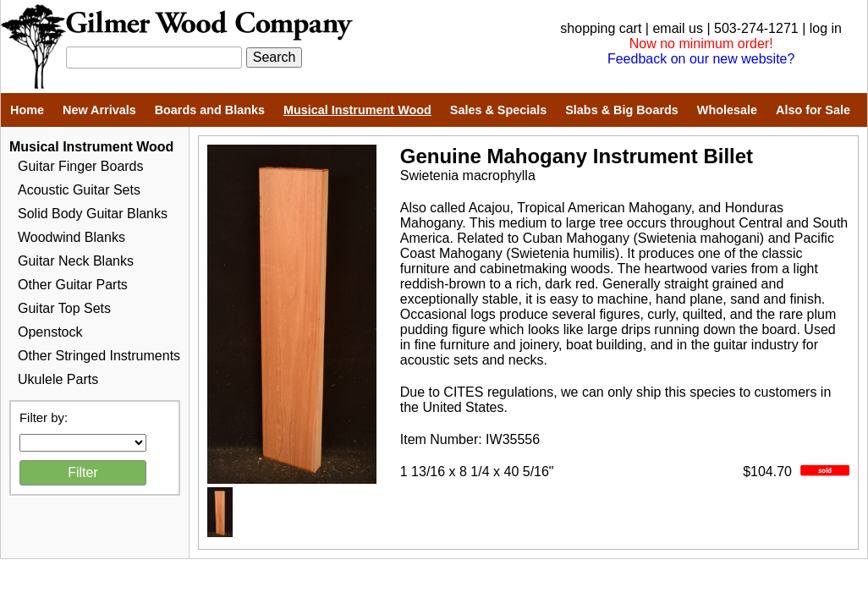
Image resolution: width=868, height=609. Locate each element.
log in (826, 28)
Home (27, 110)
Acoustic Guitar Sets (79, 190)
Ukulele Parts (58, 379)
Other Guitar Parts (73, 285)
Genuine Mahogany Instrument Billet (577, 156)
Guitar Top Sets (64, 308)
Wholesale (727, 110)
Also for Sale (813, 110)
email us (678, 28)
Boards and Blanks (210, 110)
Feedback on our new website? (701, 59)
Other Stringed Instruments (99, 356)
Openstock (50, 332)
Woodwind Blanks (71, 237)
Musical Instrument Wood (357, 110)
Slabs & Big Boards (622, 110)
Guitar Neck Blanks (76, 261)
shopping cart (601, 28)
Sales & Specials (498, 110)
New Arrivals (99, 110)
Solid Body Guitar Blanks (93, 214)
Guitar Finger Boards (81, 166)
